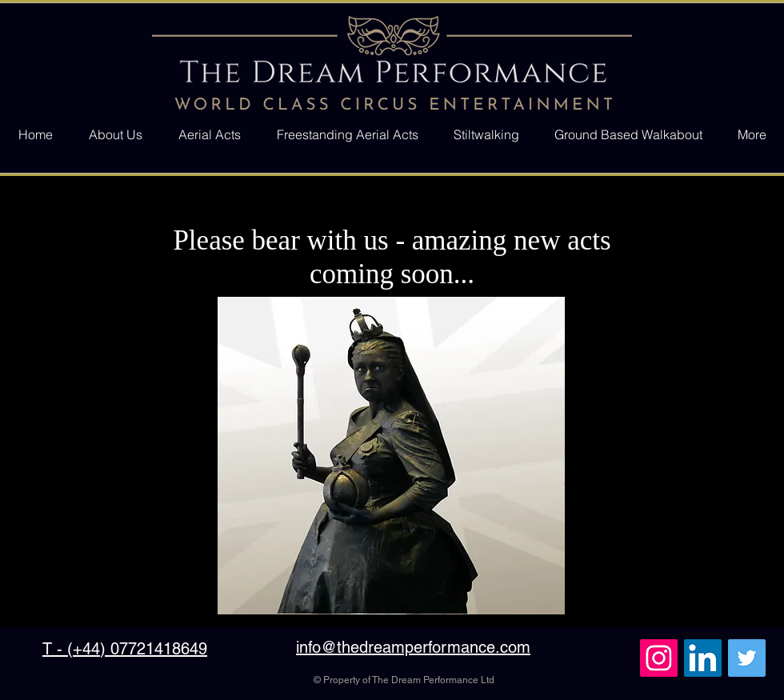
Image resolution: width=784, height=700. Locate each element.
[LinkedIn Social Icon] (703, 658)
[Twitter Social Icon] (747, 658)
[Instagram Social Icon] (659, 658)
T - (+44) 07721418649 (125, 649)
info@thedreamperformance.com (413, 647)
